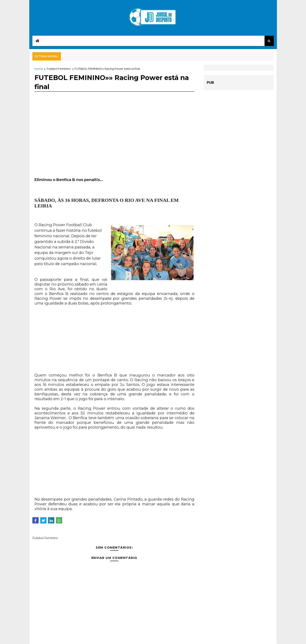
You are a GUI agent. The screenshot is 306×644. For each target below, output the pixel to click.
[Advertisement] (115, 141)
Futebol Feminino (59, 69)
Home (39, 69)
